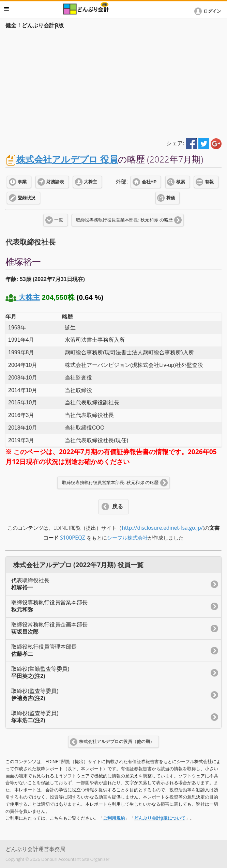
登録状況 (27, 198)
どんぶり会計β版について (160, 818)
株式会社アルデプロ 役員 (67, 159)
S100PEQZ (72, 538)
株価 (171, 198)
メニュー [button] (6, 9)
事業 (22, 182)
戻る (118, 506)
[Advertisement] (113, 82)
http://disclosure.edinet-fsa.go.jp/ (162, 528)
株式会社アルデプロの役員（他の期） (117, 742)
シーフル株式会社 (127, 538)
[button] (209, 11)
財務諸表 (55, 182)
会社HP (149, 182)
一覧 (59, 220)
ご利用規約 (114, 818)
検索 (181, 182)
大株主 (90, 182)
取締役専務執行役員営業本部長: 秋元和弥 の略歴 (124, 220)
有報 (209, 182)
